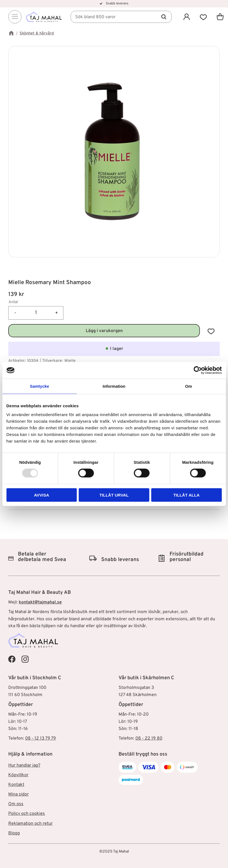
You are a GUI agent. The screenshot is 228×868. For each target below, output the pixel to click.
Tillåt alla (187, 495)
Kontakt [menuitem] (16, 785)
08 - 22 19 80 (149, 738)
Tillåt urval (114, 495)
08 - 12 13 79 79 (41, 738)
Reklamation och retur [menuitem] (30, 824)
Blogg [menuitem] (14, 833)
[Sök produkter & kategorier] (121, 17)
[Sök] (164, 17)
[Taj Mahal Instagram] (25, 659)
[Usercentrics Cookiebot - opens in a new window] (198, 370)
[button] (203, 17)
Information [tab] (114, 386)
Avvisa (41, 495)
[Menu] (15, 17)
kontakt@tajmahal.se (40, 602)
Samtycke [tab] (39, 386)
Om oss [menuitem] (16, 804)
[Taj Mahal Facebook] (12, 659)
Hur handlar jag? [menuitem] (24, 765)
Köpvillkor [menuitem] (18, 775)
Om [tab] (188, 386)
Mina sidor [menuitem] (18, 794)
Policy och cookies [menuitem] (27, 814)
